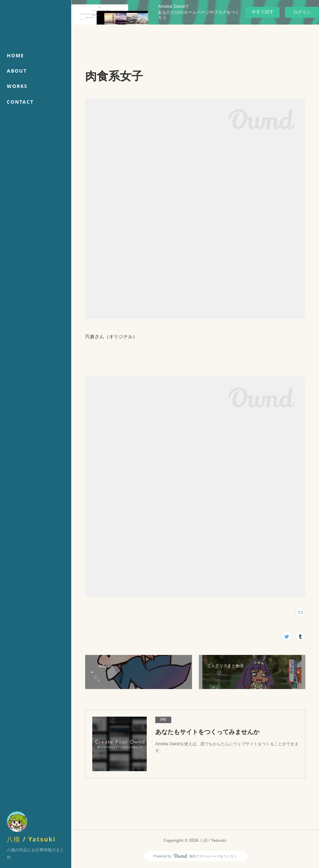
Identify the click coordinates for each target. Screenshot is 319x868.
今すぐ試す (263, 12)
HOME (15, 55)
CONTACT (20, 102)
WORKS (17, 86)
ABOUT (17, 71)
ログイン (302, 12)
